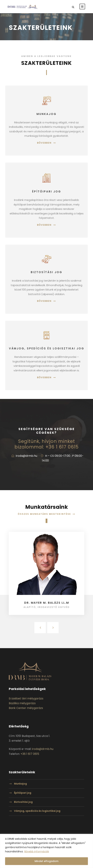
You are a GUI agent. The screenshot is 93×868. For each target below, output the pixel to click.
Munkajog (20, 784)
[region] (46, 851)
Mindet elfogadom (46, 861)
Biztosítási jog (23, 802)
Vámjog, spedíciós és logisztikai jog (37, 811)
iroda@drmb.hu (43, 749)
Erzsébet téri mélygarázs (26, 698)
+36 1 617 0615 (30, 754)
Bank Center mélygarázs (26, 708)
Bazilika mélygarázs (22, 703)
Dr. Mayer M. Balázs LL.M (47, 603)
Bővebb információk (37, 851)
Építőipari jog (23, 793)
